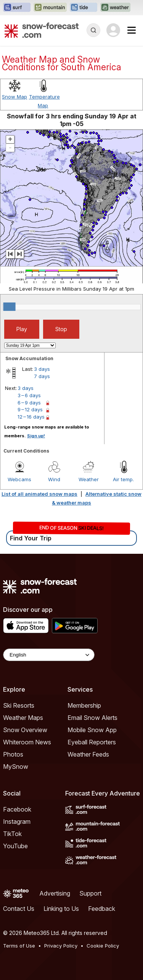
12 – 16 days (31, 417)
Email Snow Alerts (92, 718)
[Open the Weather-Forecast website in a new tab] (115, 8)
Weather (89, 479)
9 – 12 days (30, 409)
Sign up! (36, 436)
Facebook (17, 809)
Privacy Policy (61, 946)
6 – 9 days (29, 403)
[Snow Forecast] (42, 30)
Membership (84, 705)
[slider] (10, 307)
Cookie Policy (103, 946)
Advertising (55, 893)
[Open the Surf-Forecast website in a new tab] (17, 8)
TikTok (12, 834)
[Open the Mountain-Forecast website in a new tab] (50, 8)
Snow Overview (25, 730)
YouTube (15, 846)
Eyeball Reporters (92, 742)
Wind (54, 479)
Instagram (17, 822)
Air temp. (123, 479)
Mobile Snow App (92, 730)
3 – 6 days (29, 395)
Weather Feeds (88, 754)
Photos (13, 754)
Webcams (19, 479)
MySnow (16, 767)
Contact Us (19, 909)
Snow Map (14, 97)
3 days (42, 369)
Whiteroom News (27, 742)
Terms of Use (19, 946)
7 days (42, 376)
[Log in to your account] (113, 30)
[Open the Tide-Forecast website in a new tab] (84, 8)
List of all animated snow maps (39, 494)
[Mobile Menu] (132, 30)
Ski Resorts (19, 705)
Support (90, 893)
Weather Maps (23, 718)
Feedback (102, 909)
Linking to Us (61, 909)
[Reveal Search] (93, 30)
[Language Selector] (49, 655)
